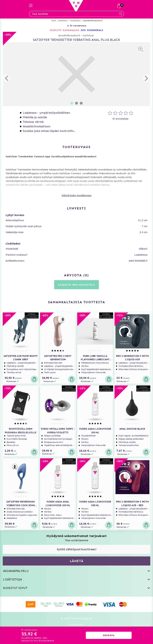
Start (54, 21)
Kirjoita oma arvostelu (76, 285)
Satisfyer (88, 36)
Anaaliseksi (75, 21)
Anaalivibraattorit (93, 21)
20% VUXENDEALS (92, 30)
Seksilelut (63, 21)
